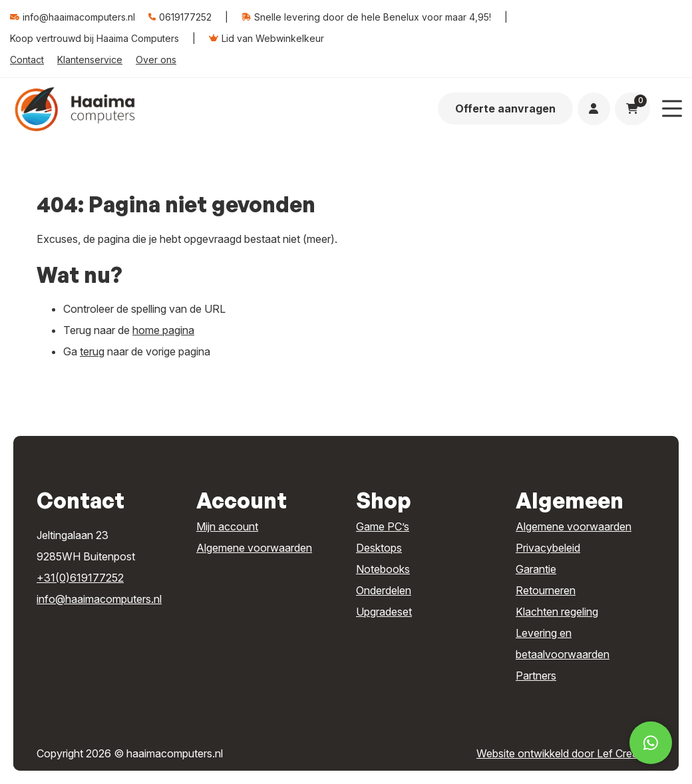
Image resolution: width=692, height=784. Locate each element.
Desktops (379, 548)
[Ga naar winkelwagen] (632, 109)
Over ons (156, 60)
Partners (536, 676)
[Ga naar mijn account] (594, 109)
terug (92, 351)
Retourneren (546, 590)
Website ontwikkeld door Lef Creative (566, 753)
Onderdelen (384, 590)
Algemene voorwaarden (254, 548)
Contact (27, 60)
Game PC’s (383, 526)
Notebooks (383, 569)
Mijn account (227, 526)
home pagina (163, 330)
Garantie (536, 569)
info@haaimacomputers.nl (99, 599)
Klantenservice (90, 60)
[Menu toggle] (672, 109)
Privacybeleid (548, 548)
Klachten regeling (557, 612)
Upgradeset (384, 612)
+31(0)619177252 (80, 578)
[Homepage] (75, 108)
